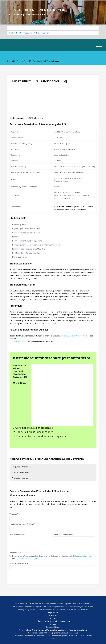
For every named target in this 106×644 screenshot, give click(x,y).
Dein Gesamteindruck (18, 534)
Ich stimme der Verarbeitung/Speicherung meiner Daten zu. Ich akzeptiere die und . (50, 557)
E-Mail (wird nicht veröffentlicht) (22, 524)
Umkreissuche (26, 33)
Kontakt (53, 618)
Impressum (53, 612)
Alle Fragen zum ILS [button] (20, 478)
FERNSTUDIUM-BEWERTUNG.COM (37, 10)
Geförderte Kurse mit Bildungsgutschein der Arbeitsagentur (53, 633)
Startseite (11, 61)
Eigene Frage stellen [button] (20, 472)
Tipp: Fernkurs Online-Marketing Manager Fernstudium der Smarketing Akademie (53, 630)
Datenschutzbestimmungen (26, 559)
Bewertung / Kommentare (64, 534)
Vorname (14, 514)
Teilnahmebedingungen (82, 556)
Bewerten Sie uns (53, 627)
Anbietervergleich (41, 33)
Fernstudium (22, 61)
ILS (30, 61)
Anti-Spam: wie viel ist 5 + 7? (21, 563)
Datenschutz (15, 553)
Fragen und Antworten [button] (21, 467)
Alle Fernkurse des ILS (19, 342)
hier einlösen (82, 610)
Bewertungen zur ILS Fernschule (74, 336)
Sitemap (53, 624)
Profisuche (14, 33)
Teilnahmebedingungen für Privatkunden (53, 621)
